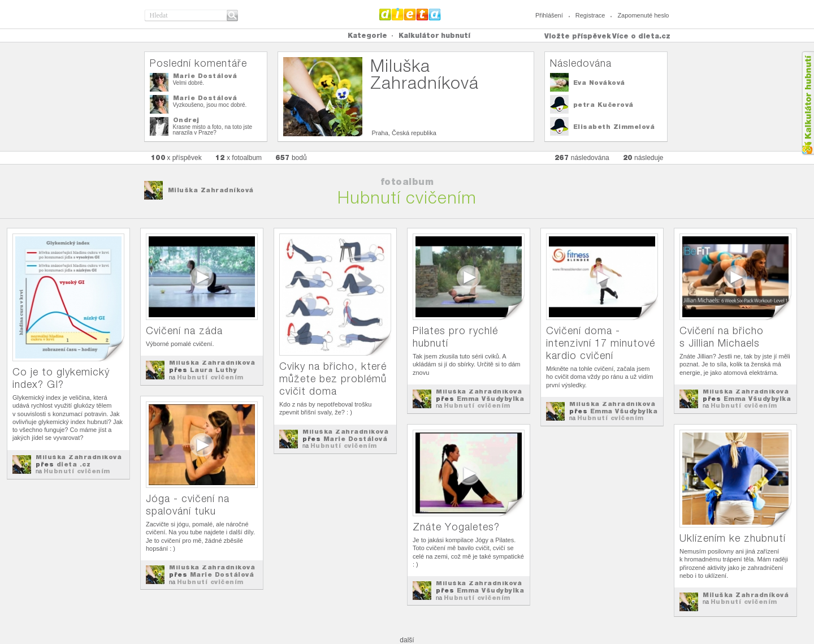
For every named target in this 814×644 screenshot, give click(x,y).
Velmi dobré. (189, 83)
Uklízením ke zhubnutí (733, 538)
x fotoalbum (239, 157)
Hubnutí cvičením (77, 471)
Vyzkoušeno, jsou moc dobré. (210, 105)
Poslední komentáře (198, 63)
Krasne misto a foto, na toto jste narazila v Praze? (213, 130)
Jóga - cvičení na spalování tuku (188, 505)
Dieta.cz (410, 14)
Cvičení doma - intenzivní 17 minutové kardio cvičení (601, 343)
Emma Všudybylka (491, 399)
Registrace (590, 15)
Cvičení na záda (184, 330)
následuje (643, 157)
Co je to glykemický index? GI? (61, 378)
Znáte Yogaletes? (456, 527)
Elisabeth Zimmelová (614, 127)
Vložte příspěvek (578, 36)
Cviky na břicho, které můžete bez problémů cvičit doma (333, 379)
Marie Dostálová (205, 76)
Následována (581, 63)
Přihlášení (549, 15)
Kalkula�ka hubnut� (807, 103)
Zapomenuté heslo (643, 15)
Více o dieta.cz (641, 36)
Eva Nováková (599, 83)
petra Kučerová (603, 105)
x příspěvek (176, 157)
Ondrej (186, 120)
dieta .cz (74, 464)
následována (582, 157)
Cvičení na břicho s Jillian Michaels (722, 337)
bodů (291, 157)
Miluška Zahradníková (211, 190)
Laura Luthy (214, 370)
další (407, 640)
